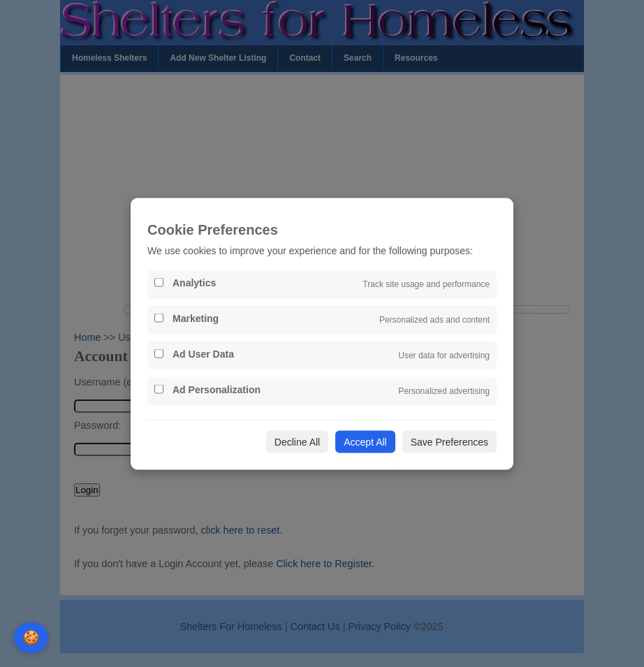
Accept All (365, 441)
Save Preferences (449, 441)
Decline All (297, 441)
